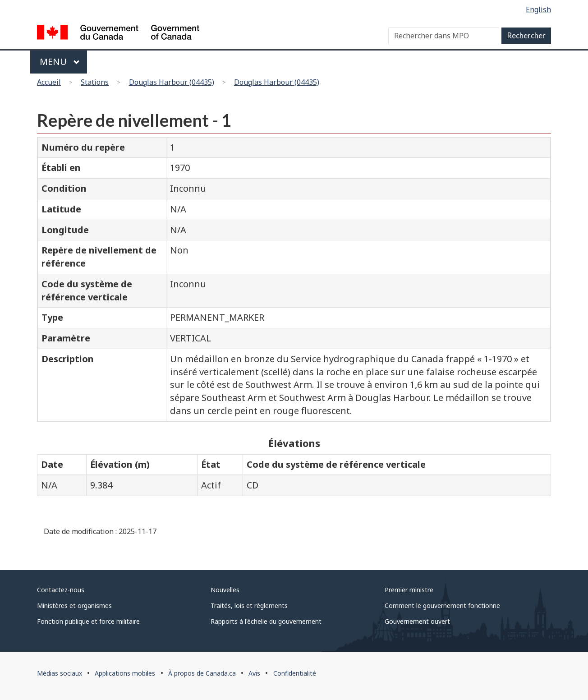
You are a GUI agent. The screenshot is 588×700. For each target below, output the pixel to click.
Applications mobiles (125, 673)
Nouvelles (225, 590)
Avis (254, 673)
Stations (95, 82)
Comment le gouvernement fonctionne (442, 606)
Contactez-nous (61, 590)
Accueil (49, 82)
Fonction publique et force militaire (88, 621)
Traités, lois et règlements (249, 606)
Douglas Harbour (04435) (172, 82)
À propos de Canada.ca (202, 673)
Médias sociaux (60, 673)
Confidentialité (295, 673)
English (538, 9)
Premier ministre (409, 590)
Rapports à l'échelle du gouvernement (266, 621)
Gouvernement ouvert (417, 621)
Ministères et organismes (74, 606)
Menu (60, 62)
